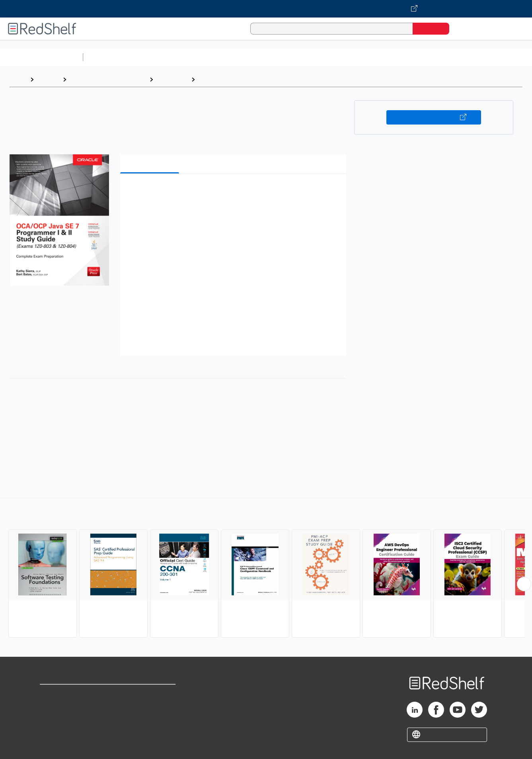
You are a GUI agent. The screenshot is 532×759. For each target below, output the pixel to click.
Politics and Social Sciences (392, 57)
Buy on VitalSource (434, 117)
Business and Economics (309, 57)
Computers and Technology (227, 57)
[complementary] (266, 569)
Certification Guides (229, 79)
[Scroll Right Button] (524, 584)
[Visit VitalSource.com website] (266, 9)
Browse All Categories (41, 57)
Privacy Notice (62, 719)
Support (52, 707)
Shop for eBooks (65, 694)
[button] (235, 192)
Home (18, 79)
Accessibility (149, 719)
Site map (53, 732)
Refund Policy (151, 707)
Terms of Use (151, 694)
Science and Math (156, 57)
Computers (172, 79)
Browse (48, 79)
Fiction (450, 57)
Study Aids (107, 57)
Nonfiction (482, 57)
